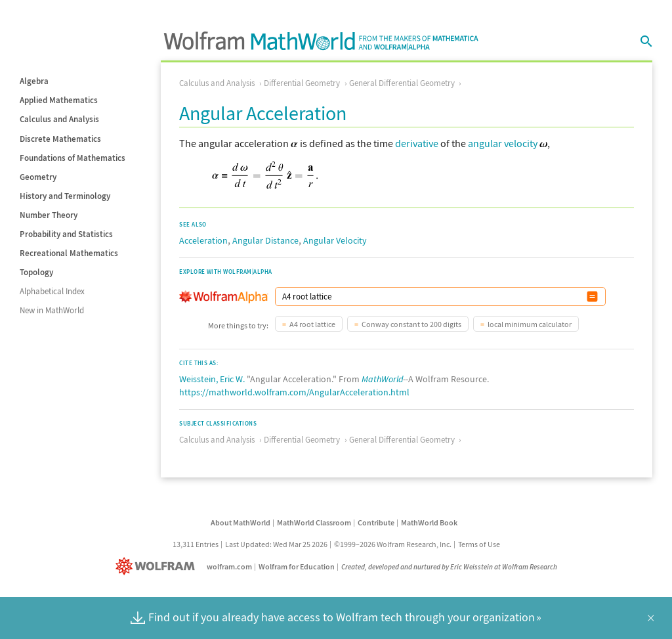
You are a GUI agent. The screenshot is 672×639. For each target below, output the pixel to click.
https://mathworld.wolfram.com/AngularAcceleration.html (294, 392)
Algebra (34, 81)
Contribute (376, 522)
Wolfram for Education (297, 566)
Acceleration (203, 240)
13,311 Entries (196, 544)
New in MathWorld (52, 310)
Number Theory (49, 215)
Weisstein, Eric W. (212, 379)
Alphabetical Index (52, 291)
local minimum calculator (530, 324)
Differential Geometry (302, 83)
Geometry (38, 177)
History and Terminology (65, 196)
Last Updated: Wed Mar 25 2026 (276, 544)
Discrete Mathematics (60, 139)
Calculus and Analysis (59, 119)
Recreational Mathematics (69, 253)
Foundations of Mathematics (73, 158)
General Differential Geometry (402, 83)
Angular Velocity (335, 240)
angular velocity (503, 143)
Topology (36, 272)
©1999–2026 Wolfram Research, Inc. (393, 544)
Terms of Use (479, 544)
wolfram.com (229, 566)
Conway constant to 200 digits (411, 324)
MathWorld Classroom (314, 522)
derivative (417, 143)
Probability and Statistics (66, 234)
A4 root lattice (312, 324)
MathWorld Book (429, 522)
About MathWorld (241, 522)
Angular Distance (265, 240)
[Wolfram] (158, 566)
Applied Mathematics (59, 100)
